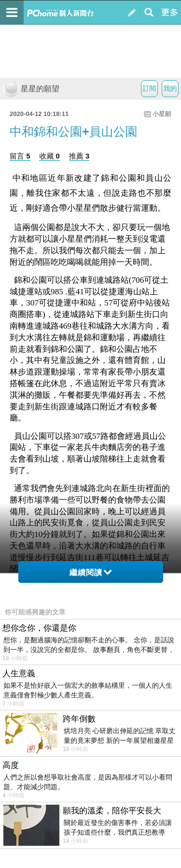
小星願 (162, 114)
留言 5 (20, 156)
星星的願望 (31, 89)
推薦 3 (79, 156)
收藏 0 (49, 156)
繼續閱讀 (90, 572)
